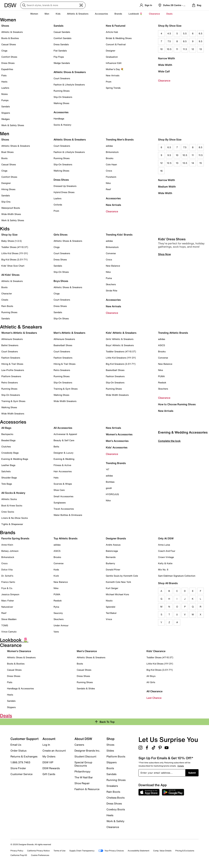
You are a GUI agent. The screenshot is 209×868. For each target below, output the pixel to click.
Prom (109, 82)
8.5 (185, 41)
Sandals (6, 106)
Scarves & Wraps (63, 484)
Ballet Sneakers (10, 345)
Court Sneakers (62, 78)
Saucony (58, 613)
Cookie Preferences (40, 855)
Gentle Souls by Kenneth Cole (122, 576)
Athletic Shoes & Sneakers (70, 72)
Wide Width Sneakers (13, 414)
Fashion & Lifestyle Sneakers (69, 85)
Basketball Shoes (63, 345)
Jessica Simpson (10, 594)
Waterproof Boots (11, 208)
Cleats (5, 300)
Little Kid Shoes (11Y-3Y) (15, 253)
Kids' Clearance (156, 651)
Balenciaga (112, 551)
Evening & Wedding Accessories (183, 491)
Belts (56, 446)
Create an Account (54, 751)
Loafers (5, 88)
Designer (111, 51)
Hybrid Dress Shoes (64, 192)
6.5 (201, 33)
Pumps (5, 100)
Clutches (6, 446)
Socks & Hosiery (62, 125)
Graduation (112, 57)
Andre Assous (113, 545)
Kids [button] (58, 14)
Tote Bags (7, 484)
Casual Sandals (62, 32)
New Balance (113, 266)
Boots (4, 158)
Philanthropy (82, 771)
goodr (109, 488)
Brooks (110, 158)
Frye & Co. (7, 588)
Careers (79, 745)
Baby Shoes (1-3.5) (12, 241)
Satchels (6, 471)
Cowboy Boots (116, 809)
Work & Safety (115, 821)
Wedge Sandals (62, 63)
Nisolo (109, 601)
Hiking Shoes (8, 189)
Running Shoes (62, 91)
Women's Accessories (119, 434)
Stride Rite (112, 291)
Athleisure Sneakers (12, 339)
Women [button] (34, 14)
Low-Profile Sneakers (13, 370)
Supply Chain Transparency (82, 851)
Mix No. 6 (163, 569)
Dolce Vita (7, 569)
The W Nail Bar (84, 777)
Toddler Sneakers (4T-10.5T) (121, 351)
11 (177, 49)
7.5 (169, 41)
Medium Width (167, 187)
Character (7, 293)
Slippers (6, 113)
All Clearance (154, 691)
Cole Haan (111, 164)
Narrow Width (166, 58)
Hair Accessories (63, 471)
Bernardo (111, 557)
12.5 (169, 163)
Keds (56, 569)
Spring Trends (113, 88)
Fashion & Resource (87, 789)
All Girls (151, 682)
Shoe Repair (82, 783)
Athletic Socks (9, 499)
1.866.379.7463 (20, 762)
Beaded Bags (8, 440)
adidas (109, 146)
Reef (108, 189)
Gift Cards (49, 774)
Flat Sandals (60, 51)
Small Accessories (63, 496)
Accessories (113, 198)
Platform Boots (116, 756)
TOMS (5, 625)
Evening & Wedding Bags (15, 459)
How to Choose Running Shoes (177, 404)
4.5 (169, 33)
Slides (110, 751)
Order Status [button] (18, 751)
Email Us (16, 745)
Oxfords (58, 205)
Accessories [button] (101, 14)
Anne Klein (7, 545)
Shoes (5, 26)
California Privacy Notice (38, 851)
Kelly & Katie (165, 563)
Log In (46, 745)
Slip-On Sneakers (63, 97)
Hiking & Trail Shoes (12, 364)
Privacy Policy (17, 851)
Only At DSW (166, 538)
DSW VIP (48, 762)
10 (161, 49)
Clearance (164, 81)
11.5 (185, 49)
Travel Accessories (64, 509)
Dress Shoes (8, 63)
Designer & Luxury (64, 453)
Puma (109, 278)
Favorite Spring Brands (15, 538)
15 (201, 163)
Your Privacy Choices (111, 851)
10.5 (169, 49)
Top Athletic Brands (65, 538)
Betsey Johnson (10, 551)
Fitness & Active (62, 465)
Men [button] (47, 14)
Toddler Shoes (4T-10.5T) (15, 247)
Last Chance (154, 698)
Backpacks (7, 434)
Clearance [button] (154, 14)
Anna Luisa (164, 545)
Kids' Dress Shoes (172, 298)
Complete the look (169, 500)
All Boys (151, 676)
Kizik (56, 576)
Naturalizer (7, 607)
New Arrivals (113, 75)
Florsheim (111, 177)
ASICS (161, 345)
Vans (56, 632)
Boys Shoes (61, 281)
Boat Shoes (7, 152)
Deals (169, 14)
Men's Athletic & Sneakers (69, 333)
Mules (4, 94)
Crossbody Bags (10, 453)
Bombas (110, 482)
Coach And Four (167, 551)
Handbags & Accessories (20, 688)
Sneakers (112, 786)
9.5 (201, 41)
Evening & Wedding (64, 459)
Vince (109, 619)
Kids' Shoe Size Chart (13, 266)
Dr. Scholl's (7, 576)
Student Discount (85, 756)
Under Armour (61, 625)
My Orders (49, 756)
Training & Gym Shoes (13, 401)
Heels (4, 82)
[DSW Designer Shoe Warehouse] (10, 5)
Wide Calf (164, 71)
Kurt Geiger (112, 588)
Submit (192, 773)
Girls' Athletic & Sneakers (120, 339)
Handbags (59, 119)
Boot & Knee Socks (12, 505)
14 (193, 163)
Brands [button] (118, 14)
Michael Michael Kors (117, 594)
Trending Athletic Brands (173, 333)
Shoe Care (59, 490)
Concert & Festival (116, 44)
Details (181, 766)
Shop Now (164, 313)
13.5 (185, 163)
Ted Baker (111, 613)
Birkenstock (112, 152)
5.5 (185, 33)
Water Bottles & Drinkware (68, 515)
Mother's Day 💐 (115, 69)
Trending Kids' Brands (119, 235)
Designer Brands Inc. (87, 751)
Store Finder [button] (18, 768)
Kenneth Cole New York (118, 582)
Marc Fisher (8, 601)
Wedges (5, 119)
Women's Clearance (19, 651)
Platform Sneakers (11, 376)
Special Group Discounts (83, 764)
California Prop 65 (19, 855)
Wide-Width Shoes (11, 214)
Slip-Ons (6, 202)
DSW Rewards (51, 768)
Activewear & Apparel (65, 434)
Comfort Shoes (9, 57)
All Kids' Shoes (10, 275)
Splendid (110, 607)
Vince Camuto (9, 632)
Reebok (162, 382)
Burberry (110, 563)
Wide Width (165, 65)
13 (201, 49)
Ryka (56, 607)
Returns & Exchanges (24, 756)
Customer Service (21, 774)
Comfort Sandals (62, 38)
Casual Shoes (9, 44)
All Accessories (63, 428)
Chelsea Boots (116, 798)
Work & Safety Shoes (13, 125)
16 (161, 171)
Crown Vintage (166, 557)
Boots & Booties (10, 38)
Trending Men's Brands (120, 139)
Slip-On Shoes (61, 272)
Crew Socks (8, 512)
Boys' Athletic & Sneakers (120, 345)
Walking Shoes (61, 103)
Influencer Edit (114, 63)
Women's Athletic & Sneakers (19, 333)
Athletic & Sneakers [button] (78, 14)
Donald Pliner (113, 569)
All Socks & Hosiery (13, 493)
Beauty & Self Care (64, 440)
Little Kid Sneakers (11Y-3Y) (121, 358)
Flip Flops (59, 57)
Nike (108, 183)
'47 (108, 469)
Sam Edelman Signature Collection (177, 576)
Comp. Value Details (162, 851)
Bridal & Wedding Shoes (119, 38)
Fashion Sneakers (11, 358)
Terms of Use (60, 851)
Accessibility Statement (138, 851)
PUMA (161, 376)
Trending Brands (116, 463)
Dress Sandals (61, 44)
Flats (4, 75)
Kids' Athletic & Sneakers (121, 333)
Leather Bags (8, 465)
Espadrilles (7, 69)
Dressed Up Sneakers (65, 186)
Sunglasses (60, 503)
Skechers (111, 284)
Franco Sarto (8, 582)
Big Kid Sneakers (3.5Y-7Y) (121, 364)
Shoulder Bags (9, 478)
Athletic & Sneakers (12, 32)
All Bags (6, 428)
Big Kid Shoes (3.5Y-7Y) (14, 259)
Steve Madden (9, 619)
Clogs (4, 51)
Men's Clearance (87, 651)
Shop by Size (9, 235)
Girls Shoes (60, 235)
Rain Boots (7, 306)
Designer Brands (116, 538)
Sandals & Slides (86, 688)
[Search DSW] (53, 5)
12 (193, 49)
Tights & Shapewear (12, 524)
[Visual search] (81, 5)
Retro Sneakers (10, 382)
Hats (56, 478)
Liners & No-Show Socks (15, 518)
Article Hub (112, 32)
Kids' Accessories (117, 447)
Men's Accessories (117, 441)
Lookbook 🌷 (135, 14)
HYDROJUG (112, 494)
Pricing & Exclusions (185, 851)
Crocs (109, 171)
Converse (111, 253)
